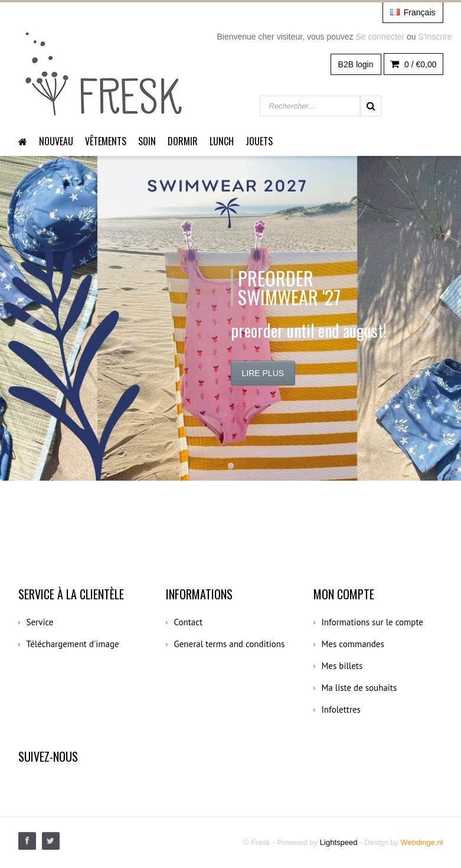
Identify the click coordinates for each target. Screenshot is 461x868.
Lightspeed (339, 842)
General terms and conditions (230, 644)
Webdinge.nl (421, 842)
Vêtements (106, 141)
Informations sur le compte (372, 622)
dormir (183, 141)
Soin (147, 141)
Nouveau (56, 141)
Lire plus (263, 373)
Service (40, 622)
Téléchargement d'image (73, 644)
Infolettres (341, 709)
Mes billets (342, 666)
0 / (413, 64)
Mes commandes (353, 644)
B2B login (356, 64)
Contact (189, 622)
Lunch (222, 141)
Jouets (259, 141)
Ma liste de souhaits (359, 688)
